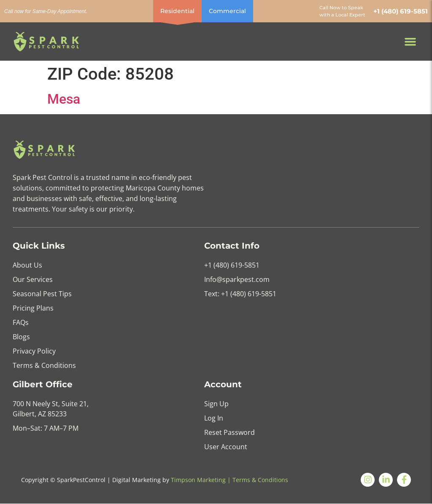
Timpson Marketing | (201, 480)
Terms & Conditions (260, 480)
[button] (410, 42)
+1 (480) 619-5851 (401, 11)
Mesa (64, 99)
